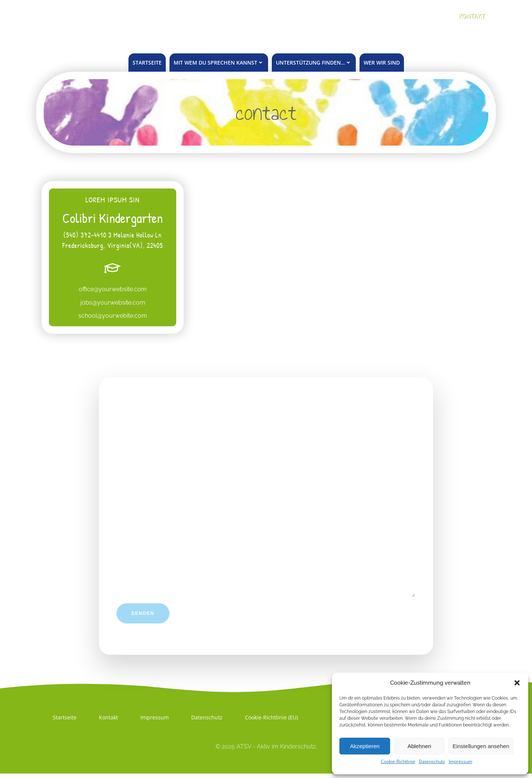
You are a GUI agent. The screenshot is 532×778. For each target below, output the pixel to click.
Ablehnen (419, 746)
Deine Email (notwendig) (266, 472)
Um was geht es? (266, 503)
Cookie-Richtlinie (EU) (272, 721)
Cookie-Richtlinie (398, 761)
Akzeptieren (365, 746)
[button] (517, 683)
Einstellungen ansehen (481, 746)
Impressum (461, 761)
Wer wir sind (382, 63)
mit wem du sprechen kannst (219, 63)
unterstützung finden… (314, 63)
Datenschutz (432, 761)
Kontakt (109, 721)
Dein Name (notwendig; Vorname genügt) (266, 441)
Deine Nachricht (266, 561)
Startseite (147, 63)
